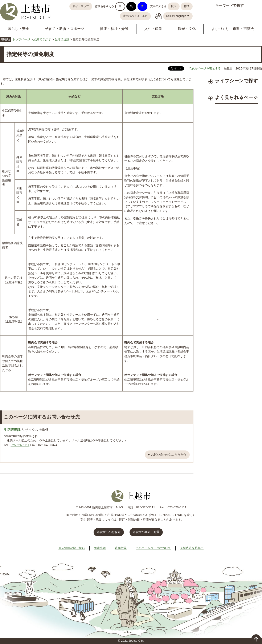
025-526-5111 (20, 445)
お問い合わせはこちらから (169, 454)
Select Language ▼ (178, 16)
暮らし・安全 (19, 29)
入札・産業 (153, 29)
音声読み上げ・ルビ (135, 16)
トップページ (21, 39)
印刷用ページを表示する (205, 68)
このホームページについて (153, 548)
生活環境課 (62, 39)
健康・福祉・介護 (114, 29)
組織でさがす (42, 39)
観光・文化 (187, 29)
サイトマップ (81, 6)
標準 (187, 6)
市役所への (109, 532)
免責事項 (100, 548)
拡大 (174, 6)
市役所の (146, 532)
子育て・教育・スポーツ (65, 29)
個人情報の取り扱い (72, 548)
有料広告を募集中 (192, 548)
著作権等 (121, 548)
